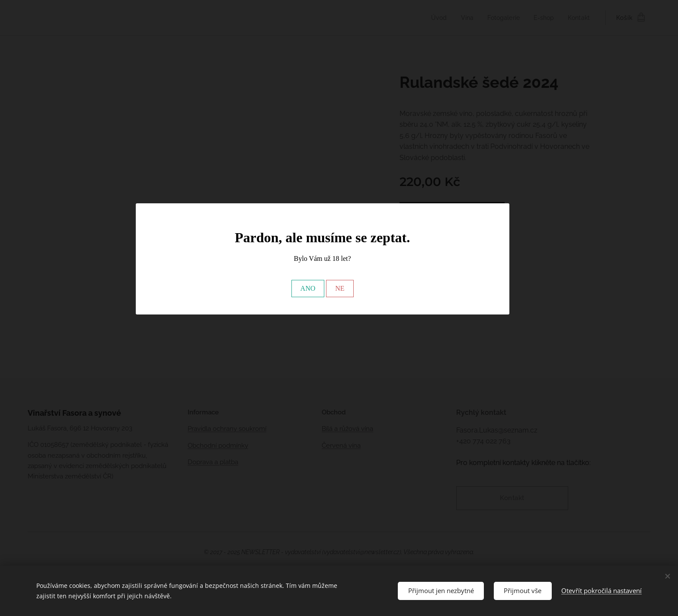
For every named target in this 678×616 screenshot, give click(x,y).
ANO (308, 288)
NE (340, 288)
